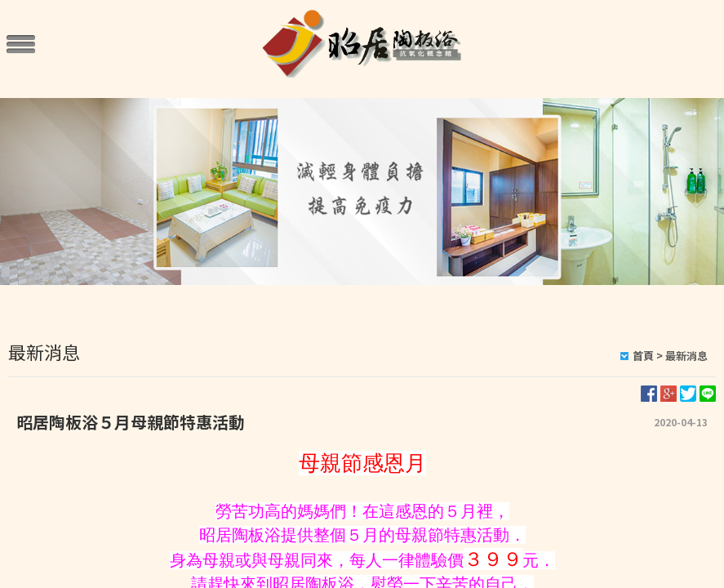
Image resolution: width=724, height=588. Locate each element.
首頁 (643, 356)
